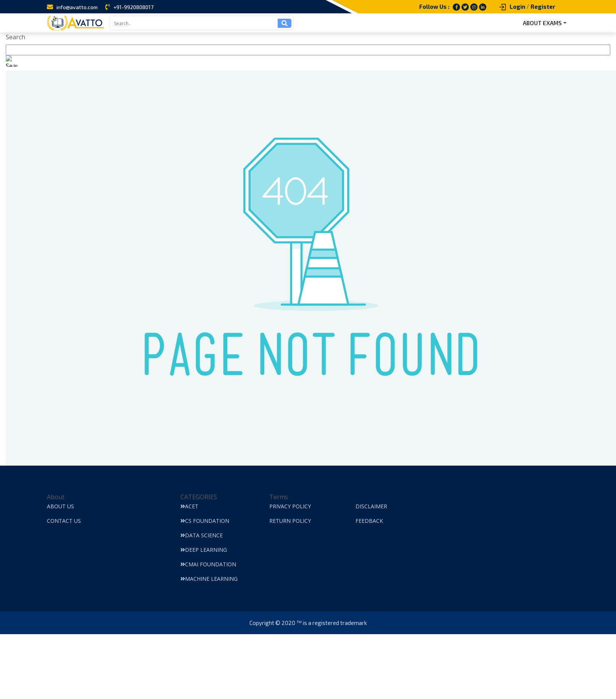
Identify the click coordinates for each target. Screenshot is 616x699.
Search (15, 37)
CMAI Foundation (208, 564)
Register (543, 6)
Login (517, 6)
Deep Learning (204, 550)
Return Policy (290, 521)
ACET (189, 506)
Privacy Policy (290, 506)
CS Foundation (205, 521)
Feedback (369, 521)
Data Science (202, 535)
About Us (60, 506)
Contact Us (64, 521)
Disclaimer (371, 506)
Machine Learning (209, 579)
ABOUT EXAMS (542, 23)
